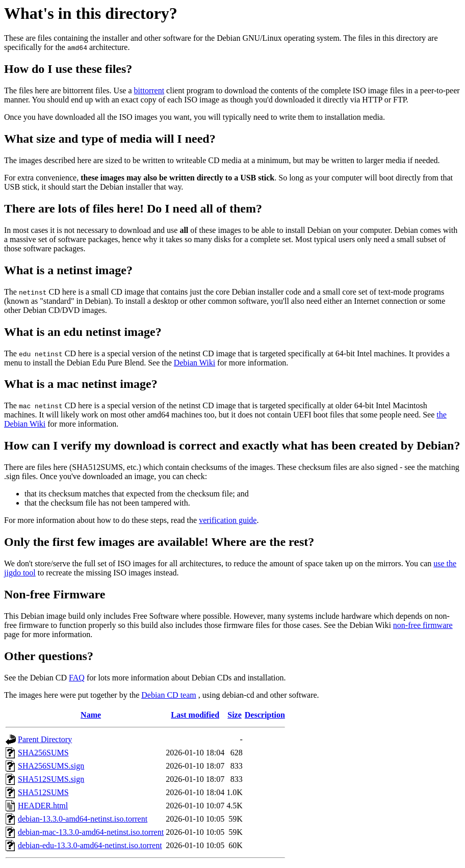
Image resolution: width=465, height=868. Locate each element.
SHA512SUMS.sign (51, 779)
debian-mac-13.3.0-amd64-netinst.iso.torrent (91, 832)
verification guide (228, 520)
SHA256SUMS (43, 753)
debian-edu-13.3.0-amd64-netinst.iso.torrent (90, 845)
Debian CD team (169, 695)
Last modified (195, 715)
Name (91, 715)
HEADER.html (43, 806)
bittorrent (149, 90)
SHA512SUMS (43, 792)
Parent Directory (45, 739)
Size (235, 715)
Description (265, 715)
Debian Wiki (195, 363)
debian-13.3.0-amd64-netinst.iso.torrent (83, 819)
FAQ (77, 678)
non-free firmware (423, 625)
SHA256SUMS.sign (51, 766)
